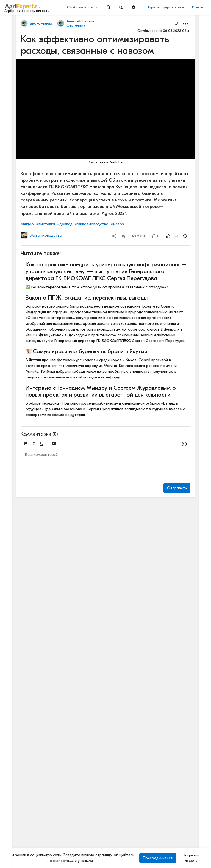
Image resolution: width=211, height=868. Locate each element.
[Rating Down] (185, 236)
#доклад (65, 224)
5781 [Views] (138, 236)
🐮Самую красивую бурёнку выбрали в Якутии (86, 351)
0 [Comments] (156, 236)
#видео (27, 224)
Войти (198, 7)
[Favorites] (176, 23)
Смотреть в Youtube (106, 162)
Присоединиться (158, 858)
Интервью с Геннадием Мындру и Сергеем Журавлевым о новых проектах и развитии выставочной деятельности (101, 391)
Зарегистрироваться (165, 7)
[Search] (109, 7)
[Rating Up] (168, 236)
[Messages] (121, 7)
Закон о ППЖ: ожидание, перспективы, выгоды (87, 298)
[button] (121, 7)
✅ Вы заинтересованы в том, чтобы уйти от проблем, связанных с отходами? (97, 287)
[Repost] (123, 236)
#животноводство (92, 224)
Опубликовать (80, 7)
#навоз (117, 224)
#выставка (45, 224)
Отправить (177, 488)
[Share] (114, 236)
